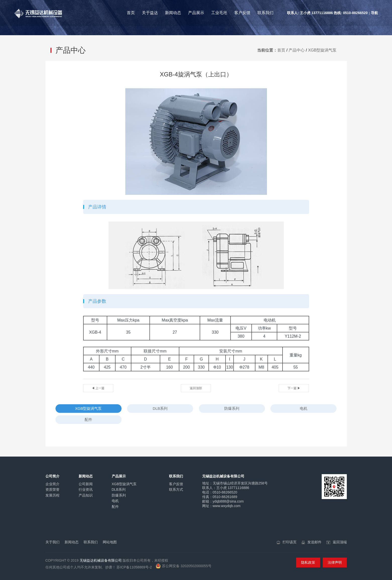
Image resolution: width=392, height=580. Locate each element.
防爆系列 (232, 408)
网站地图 (110, 542)
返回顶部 (196, 388)
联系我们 (265, 13)
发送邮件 (314, 542)
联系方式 (176, 489)
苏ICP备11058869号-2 (134, 567)
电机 (304, 408)
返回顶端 (340, 542)
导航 (374, 13)
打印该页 (290, 542)
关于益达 (150, 13)
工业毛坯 (219, 13)
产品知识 (86, 495)
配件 (88, 419)
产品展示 (196, 13)
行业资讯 (86, 489)
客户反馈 (242, 13)
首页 (131, 13)
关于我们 (52, 542)
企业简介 (52, 484)
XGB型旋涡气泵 (322, 50)
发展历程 (52, 495)
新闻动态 (173, 13)
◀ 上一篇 (98, 388)
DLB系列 (160, 408)
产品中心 (297, 50)
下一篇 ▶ (294, 388)
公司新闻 (86, 484)
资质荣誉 (52, 489)
